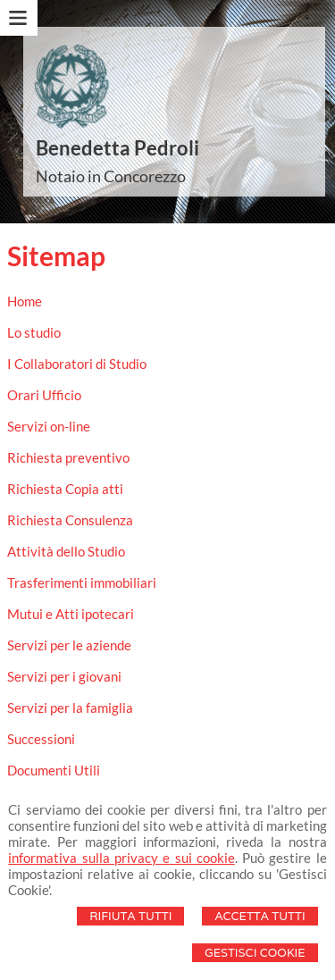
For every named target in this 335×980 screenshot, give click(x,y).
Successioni (41, 739)
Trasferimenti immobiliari (82, 582)
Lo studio (34, 332)
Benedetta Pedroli (117, 148)
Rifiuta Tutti (130, 916)
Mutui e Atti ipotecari (71, 614)
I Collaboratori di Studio (77, 364)
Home (25, 301)
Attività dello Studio (66, 551)
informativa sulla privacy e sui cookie (121, 858)
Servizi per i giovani (64, 676)
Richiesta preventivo (68, 457)
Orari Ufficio (44, 395)
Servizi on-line (49, 426)
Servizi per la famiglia (70, 708)
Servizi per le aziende (69, 645)
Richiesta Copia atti (65, 489)
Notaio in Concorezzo (111, 176)
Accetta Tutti (260, 916)
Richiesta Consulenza (70, 520)
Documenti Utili (54, 770)
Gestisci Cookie (255, 953)
